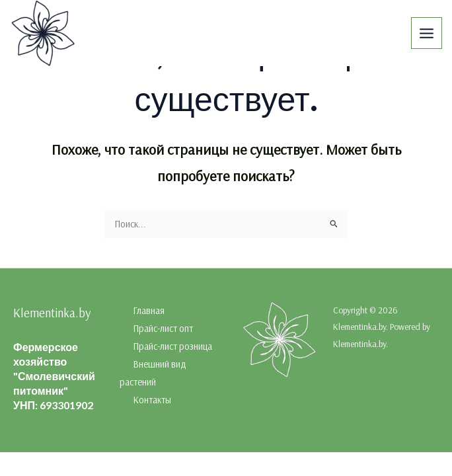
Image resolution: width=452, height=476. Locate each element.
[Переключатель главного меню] (427, 33)
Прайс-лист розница (172, 346)
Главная (149, 310)
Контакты (152, 400)
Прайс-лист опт (163, 328)
